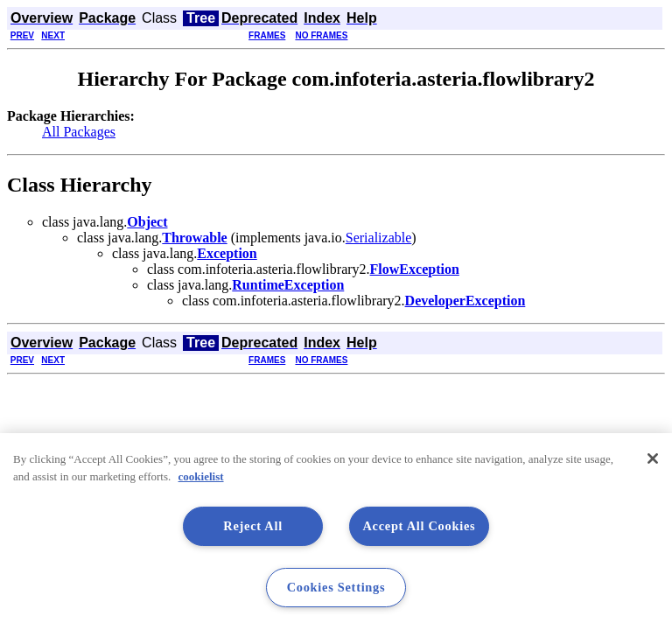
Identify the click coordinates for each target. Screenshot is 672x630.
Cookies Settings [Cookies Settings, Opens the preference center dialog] (336, 587)
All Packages (79, 132)
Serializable (379, 238)
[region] (336, 532)
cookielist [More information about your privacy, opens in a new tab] (201, 476)
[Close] (653, 458)
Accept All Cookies (419, 526)
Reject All (253, 526)
